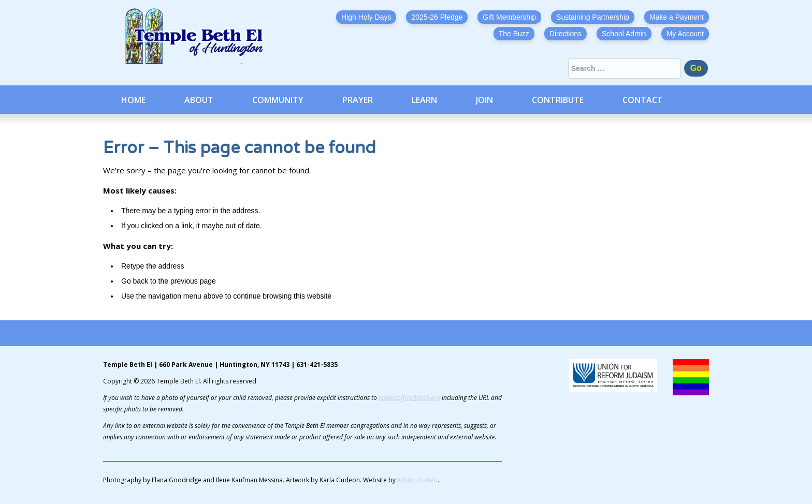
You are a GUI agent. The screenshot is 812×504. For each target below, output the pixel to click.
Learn (424, 100)
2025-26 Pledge (437, 17)
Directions (565, 34)
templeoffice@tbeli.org (409, 398)
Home (133, 100)
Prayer (358, 100)
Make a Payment (677, 17)
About (199, 100)
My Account (685, 34)
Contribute (558, 100)
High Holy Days (366, 17)
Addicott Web (417, 480)
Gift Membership (509, 17)
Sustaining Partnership (593, 17)
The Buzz (514, 34)
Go (696, 68)
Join (484, 100)
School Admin (624, 34)
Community (278, 100)
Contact (643, 100)
